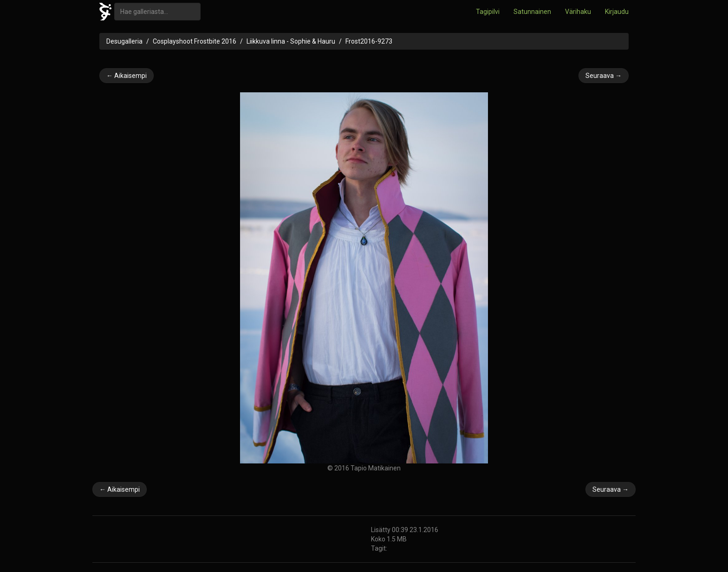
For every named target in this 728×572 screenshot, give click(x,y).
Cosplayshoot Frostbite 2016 (195, 41)
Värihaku (578, 12)
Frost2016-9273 (369, 41)
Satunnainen (532, 12)
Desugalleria (124, 41)
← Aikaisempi (127, 76)
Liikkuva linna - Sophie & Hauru (291, 41)
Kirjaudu (617, 12)
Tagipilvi (488, 12)
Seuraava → (604, 76)
